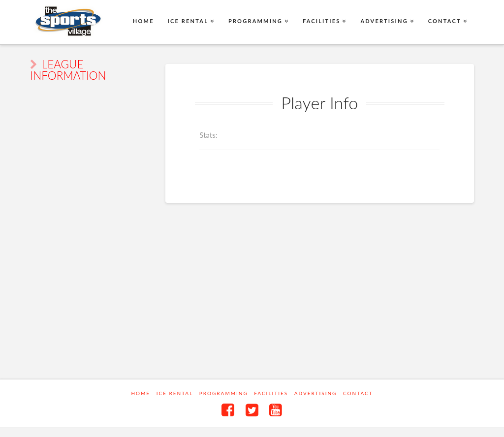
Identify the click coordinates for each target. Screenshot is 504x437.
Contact (358, 393)
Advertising (316, 393)
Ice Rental (175, 393)
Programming (224, 393)
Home (141, 393)
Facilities (271, 393)
